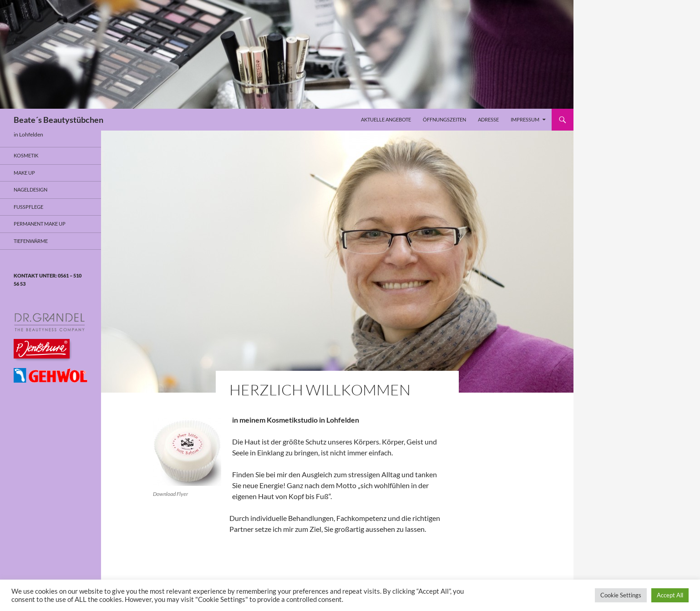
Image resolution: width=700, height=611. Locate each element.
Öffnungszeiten (444, 119)
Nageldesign (30, 189)
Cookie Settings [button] (621, 595)
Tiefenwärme (31, 241)
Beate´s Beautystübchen (58, 120)
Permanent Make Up (40, 224)
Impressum (525, 119)
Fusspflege (28, 207)
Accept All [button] (670, 595)
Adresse (488, 119)
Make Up (24, 173)
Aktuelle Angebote (386, 119)
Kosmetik (26, 155)
